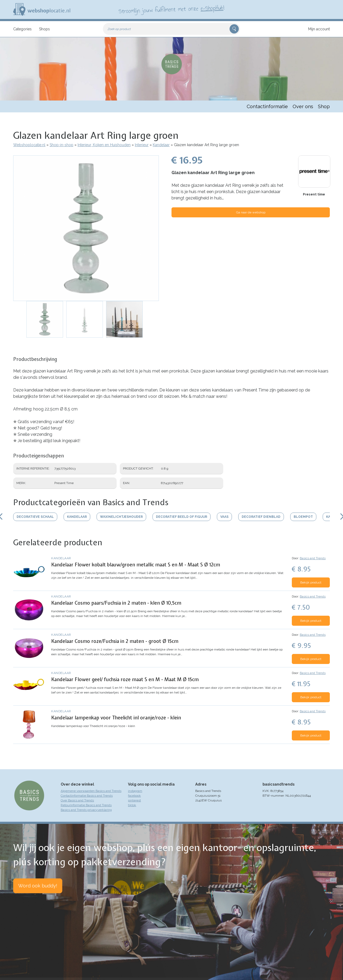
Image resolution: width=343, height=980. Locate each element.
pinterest (134, 800)
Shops (44, 29)
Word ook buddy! (38, 886)
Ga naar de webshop (251, 212)
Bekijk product (311, 582)
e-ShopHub (212, 8)
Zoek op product (119, 29)
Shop (324, 106)
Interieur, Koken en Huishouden (104, 145)
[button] (86, 228)
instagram (135, 791)
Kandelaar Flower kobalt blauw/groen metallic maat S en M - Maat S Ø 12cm (136, 565)
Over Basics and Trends (77, 800)
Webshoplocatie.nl (29, 145)
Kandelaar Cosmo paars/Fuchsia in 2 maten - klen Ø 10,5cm (116, 603)
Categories (22, 29)
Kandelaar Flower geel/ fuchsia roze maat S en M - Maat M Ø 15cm (125, 679)
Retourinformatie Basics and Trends (86, 805)
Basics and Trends (313, 558)
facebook (134, 796)
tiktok (132, 805)
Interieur (142, 145)
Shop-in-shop (61, 145)
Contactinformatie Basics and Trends (87, 796)
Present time (314, 194)
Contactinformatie (267, 106)
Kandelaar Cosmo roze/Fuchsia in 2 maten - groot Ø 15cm (115, 641)
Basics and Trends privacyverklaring (86, 810)
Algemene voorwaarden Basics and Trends (91, 791)
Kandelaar (161, 145)
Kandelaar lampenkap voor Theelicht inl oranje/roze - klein (116, 718)
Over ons (303, 106)
